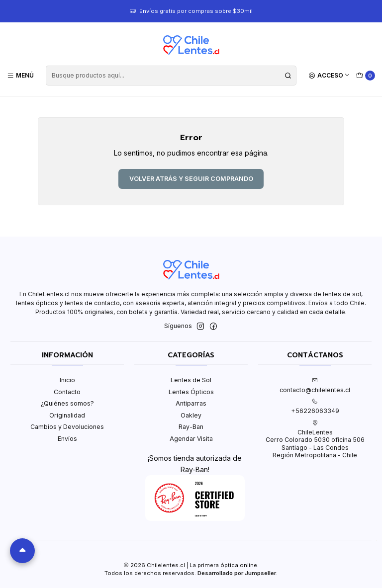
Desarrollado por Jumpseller (237, 573)
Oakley (191, 415)
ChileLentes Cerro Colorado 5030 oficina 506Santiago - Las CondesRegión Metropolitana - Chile (315, 439)
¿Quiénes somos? (67, 403)
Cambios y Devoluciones (67, 427)
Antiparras (191, 403)
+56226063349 (315, 407)
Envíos (67, 439)
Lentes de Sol (191, 380)
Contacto (67, 392)
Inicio (67, 380)
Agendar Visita (191, 439)
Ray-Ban (191, 427)
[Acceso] (330, 75)
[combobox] (171, 76)
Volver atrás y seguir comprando (191, 179)
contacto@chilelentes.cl (315, 385)
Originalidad (67, 415)
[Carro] (366, 76)
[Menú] (21, 75)
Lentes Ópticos (191, 392)
